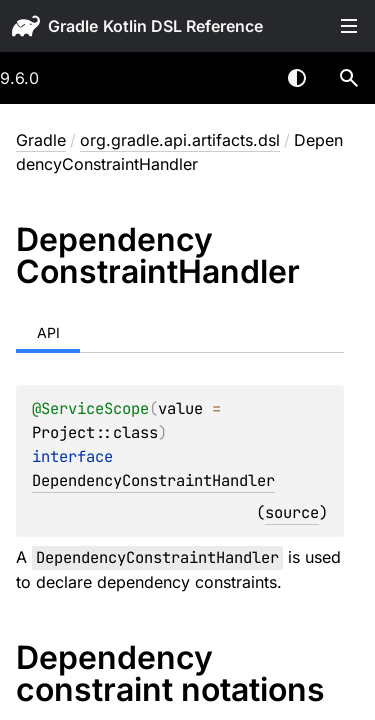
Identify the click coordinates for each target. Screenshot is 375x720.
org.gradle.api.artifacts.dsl (180, 140)
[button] (349, 78)
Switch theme (297, 78)
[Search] (349, 78)
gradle (73, 26)
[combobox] (245, 78)
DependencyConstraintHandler (153, 480)
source (292, 512)
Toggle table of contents (349, 26)
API (48, 332)
